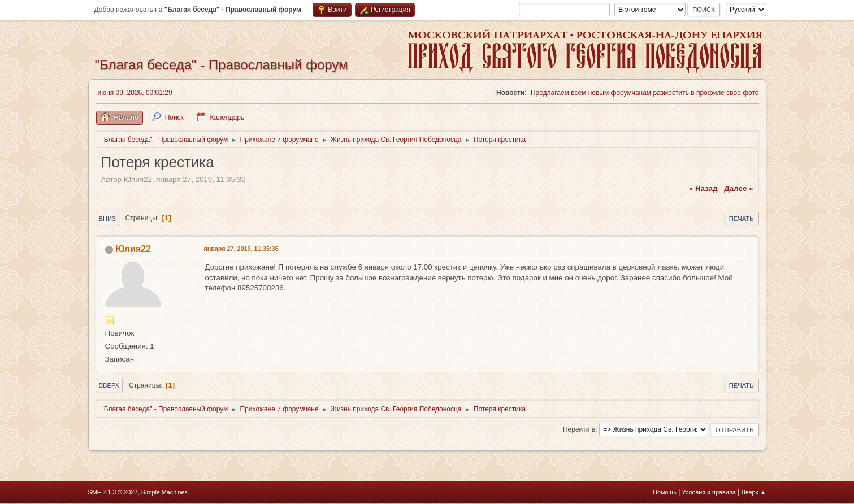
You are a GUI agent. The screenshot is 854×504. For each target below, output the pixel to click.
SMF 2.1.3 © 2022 (113, 492)
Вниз (107, 219)
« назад (703, 188)
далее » (738, 188)
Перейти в (579, 429)
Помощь (665, 492)
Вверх (109, 385)
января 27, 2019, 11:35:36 (241, 249)
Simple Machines (164, 492)
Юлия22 (133, 249)
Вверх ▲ (754, 492)
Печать (742, 219)
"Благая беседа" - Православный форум (222, 65)
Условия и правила (709, 492)
